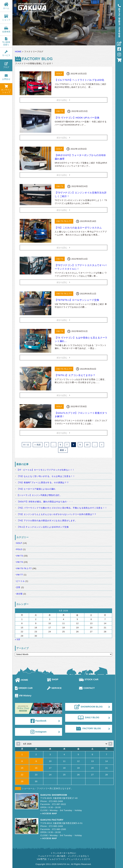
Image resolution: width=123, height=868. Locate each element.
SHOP (53, 679)
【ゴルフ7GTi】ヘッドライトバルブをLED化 (79, 80)
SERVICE (54, 688)
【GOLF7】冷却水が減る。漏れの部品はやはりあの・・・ (45, 502)
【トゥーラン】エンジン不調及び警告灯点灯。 (39, 495)
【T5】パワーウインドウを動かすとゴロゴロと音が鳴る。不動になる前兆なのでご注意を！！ (62, 508)
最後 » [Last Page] (63, 450)
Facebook (38, 721)
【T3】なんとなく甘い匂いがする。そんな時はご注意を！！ (46, 476)
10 (87, 445)
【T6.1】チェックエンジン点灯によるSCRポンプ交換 (43, 527)
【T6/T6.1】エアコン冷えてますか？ (75, 375)
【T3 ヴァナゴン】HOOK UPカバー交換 (77, 118)
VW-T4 (20, 562)
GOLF (19, 543)
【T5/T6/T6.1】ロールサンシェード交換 (77, 300)
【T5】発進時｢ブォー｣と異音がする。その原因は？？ (43, 483)
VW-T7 (20, 575)
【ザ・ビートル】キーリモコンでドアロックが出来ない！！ (46, 470)
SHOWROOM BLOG (89, 707)
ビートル (20, 581)
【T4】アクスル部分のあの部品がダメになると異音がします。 (47, 521)
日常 (18, 587)
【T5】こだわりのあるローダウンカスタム (78, 228)
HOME (22, 680)
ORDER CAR (24, 688)
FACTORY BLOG (89, 728)
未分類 (19, 594)
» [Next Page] (102, 445)
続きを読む (63, 100)
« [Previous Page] (47, 445)
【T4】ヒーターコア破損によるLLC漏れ (36, 489)
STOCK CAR (89, 679)
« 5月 (18, 639)
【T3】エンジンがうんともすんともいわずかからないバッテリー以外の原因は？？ (57, 514)
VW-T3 (20, 556)
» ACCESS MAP (49, 813)
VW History (23, 695)
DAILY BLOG (89, 717)
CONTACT (87, 688)
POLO (19, 549)
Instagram (38, 732)
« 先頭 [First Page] (38, 445)
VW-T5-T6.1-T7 (24, 568)
